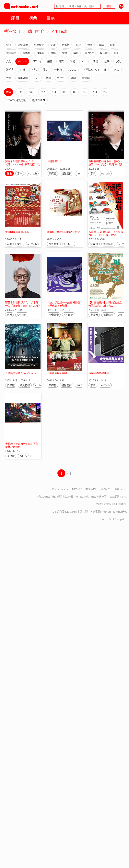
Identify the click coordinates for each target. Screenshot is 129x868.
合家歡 (66, 45)
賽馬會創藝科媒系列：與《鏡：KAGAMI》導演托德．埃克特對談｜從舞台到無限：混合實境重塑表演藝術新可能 (22, 166)
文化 (9, 61)
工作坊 (37, 61)
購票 (33, 18)
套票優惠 (23, 45)
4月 (75, 92)
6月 (95, 92)
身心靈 (104, 53)
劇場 (78, 45)
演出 (95, 61)
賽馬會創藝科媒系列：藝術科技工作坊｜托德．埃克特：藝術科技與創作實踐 (105, 164)
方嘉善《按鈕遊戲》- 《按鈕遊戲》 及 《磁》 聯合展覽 (106, 233)
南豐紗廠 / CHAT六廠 (95, 70)
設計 (116, 53)
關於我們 (77, 489)
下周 (20, 92)
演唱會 (10, 70)
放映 (107, 61)
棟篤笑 (40, 53)
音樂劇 (86, 78)
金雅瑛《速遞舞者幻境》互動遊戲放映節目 (22, 445)
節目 (15, 18)
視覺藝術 (11, 53)
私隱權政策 (105, 489)
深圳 (45, 70)
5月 (85, 92)
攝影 (76, 53)
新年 (48, 78)
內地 (34, 70)
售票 (51, 18)
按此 (124, 504)
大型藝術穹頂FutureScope (20, 373)
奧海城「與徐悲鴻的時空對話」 (65, 232)
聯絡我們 (90, 489)
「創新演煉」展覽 (57, 373)
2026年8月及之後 (16, 100)
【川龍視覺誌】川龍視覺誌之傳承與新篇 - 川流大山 (105, 304)
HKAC (116, 70)
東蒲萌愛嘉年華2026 (17, 232)
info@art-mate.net (111, 511)
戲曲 (113, 45)
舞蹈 (101, 45)
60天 (43, 92)
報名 (9, 173)
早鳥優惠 (39, 45)
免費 (53, 45)
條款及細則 (121, 489)
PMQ (37, 78)
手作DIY (89, 53)
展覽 (118, 61)
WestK (61, 78)
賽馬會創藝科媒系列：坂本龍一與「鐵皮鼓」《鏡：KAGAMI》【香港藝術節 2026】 (22, 306)
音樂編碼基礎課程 (99, 373)
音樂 (90, 45)
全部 (9, 45)
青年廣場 (23, 78)
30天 (32, 92)
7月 (105, 92)
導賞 (61, 61)
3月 (64, 92)
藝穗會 (58, 70)
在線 (23, 70)
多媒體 (26, 53)
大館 (9, 78)
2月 (54, 92)
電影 (53, 53)
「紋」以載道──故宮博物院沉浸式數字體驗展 (63, 304)
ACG (84, 61)
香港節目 (12, 31)
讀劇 (73, 78)
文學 (64, 53)
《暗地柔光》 (54, 161)
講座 (50, 61)
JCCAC (72, 70)
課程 (73, 61)
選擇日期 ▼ (39, 100)
